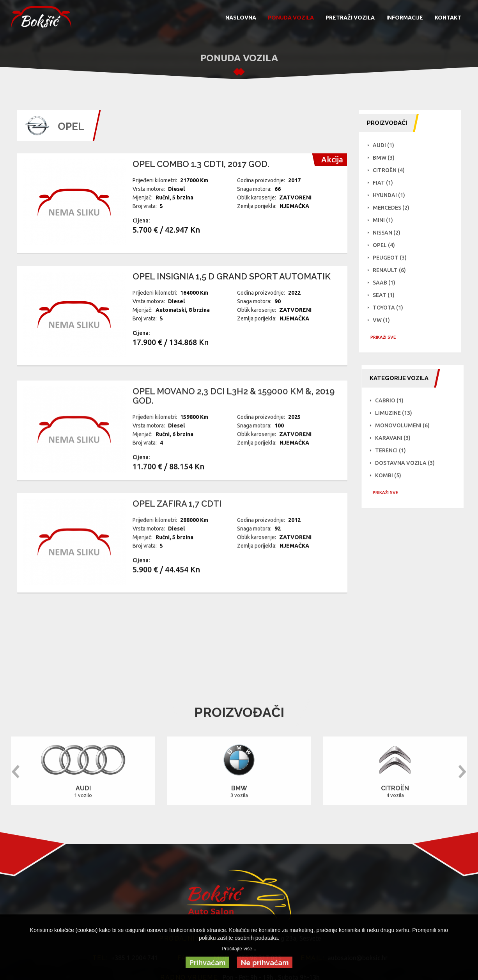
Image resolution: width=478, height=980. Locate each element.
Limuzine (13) (444, 413)
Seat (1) (385, 295)
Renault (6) (391, 270)
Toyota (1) (389, 308)
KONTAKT (448, 18)
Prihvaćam (207, 963)
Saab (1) (386, 283)
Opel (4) (385, 245)
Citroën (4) (390, 170)
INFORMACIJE (405, 18)
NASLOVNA (241, 18)
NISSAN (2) (388, 233)
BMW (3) (385, 158)
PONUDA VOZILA (291, 18)
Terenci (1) (441, 450)
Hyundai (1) (390, 195)
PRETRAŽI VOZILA (350, 18)
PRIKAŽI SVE (385, 337)
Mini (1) (384, 220)
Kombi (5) (439, 475)
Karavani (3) (443, 438)
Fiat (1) (384, 183)
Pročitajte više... (239, 949)
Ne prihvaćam (265, 963)
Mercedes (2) (393, 208)
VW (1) (383, 320)
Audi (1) (385, 145)
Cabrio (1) (440, 400)
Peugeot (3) (391, 258)
